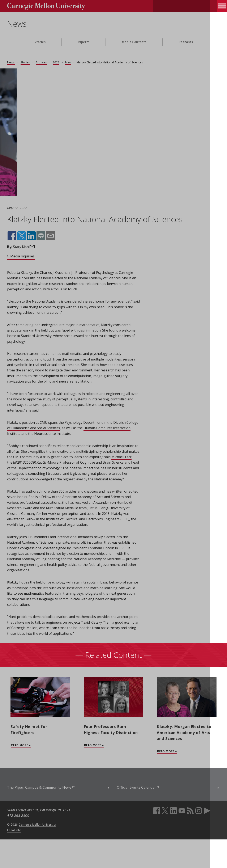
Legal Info (25, 858)
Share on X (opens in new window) (33, 236)
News (28, 24)
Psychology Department (95, 434)
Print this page (52, 236)
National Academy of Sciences (48, 570)
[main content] (113, 432)
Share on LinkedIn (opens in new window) (42, 236)
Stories (40, 42)
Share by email (61, 236)
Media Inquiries (34, 256)
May (79, 62)
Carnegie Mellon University (48, 853)
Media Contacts (134, 42)
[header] (113, 26)
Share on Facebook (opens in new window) (23, 236)
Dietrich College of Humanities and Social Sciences (58, 439)
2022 (67, 62)
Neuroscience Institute (98, 445)
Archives (52, 62)
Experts (84, 42)
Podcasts (186, 42)
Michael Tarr (57, 473)
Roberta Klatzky (31, 273)
